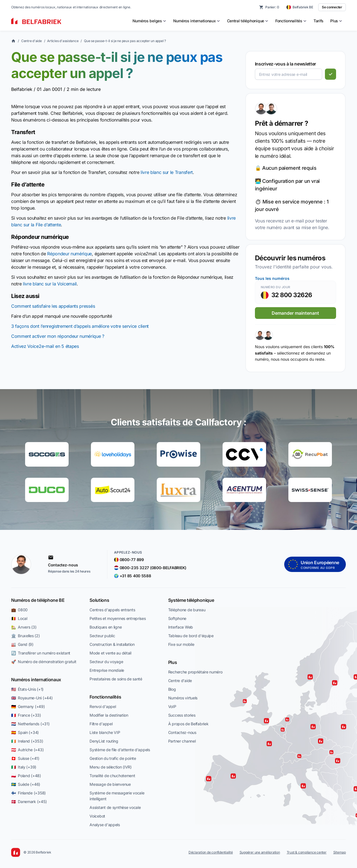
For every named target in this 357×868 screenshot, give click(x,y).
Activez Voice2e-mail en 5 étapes (45, 346)
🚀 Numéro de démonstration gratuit (44, 662)
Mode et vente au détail (110, 653)
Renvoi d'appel (103, 706)
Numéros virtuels (183, 698)
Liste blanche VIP (105, 732)
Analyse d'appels (105, 825)
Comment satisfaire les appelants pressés (53, 306)
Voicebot (97, 816)
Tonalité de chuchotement (112, 776)
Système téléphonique (191, 600)
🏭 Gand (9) (22, 644)
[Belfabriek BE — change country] (300, 7)
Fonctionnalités (105, 697)
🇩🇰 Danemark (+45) (29, 802)
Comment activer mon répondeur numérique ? (58, 336)
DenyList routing (104, 741)
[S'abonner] (331, 74)
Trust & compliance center (307, 852)
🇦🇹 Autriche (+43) (27, 750)
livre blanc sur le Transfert (167, 172)
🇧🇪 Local (19, 618)
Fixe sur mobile (181, 644)
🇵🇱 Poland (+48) (26, 776)
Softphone (177, 618)
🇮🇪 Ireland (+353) (27, 741)
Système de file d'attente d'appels (120, 750)
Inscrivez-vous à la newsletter (285, 64)
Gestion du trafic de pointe (113, 758)
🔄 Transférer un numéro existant (41, 653)
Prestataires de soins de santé (116, 679)
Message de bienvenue (110, 784)
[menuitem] (149, 21)
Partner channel (182, 741)
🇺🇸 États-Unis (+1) (27, 689)
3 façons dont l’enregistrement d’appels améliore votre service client (80, 326)
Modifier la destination (109, 715)
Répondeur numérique (69, 254)
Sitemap (340, 852)
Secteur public (102, 636)
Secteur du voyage (106, 662)
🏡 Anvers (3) (24, 627)
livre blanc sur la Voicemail (50, 284)
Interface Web (181, 627)
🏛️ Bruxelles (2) (26, 636)
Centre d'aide (32, 41)
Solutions (99, 600)
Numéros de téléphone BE (38, 600)
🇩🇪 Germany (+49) (28, 706)
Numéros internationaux (36, 680)
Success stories (182, 715)
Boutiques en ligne (106, 627)
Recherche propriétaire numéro (195, 672)
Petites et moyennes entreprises (118, 618)
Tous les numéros (272, 278)
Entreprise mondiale (107, 670)
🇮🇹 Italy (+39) (24, 767)
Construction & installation (112, 644)
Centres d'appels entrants (112, 610)
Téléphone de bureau (187, 610)
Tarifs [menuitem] (319, 21)
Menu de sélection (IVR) (111, 767)
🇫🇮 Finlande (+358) (28, 793)
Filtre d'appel (101, 724)
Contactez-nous (182, 732)
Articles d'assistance (63, 41)
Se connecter (332, 7)
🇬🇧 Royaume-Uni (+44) (32, 698)
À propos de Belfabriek (188, 724)
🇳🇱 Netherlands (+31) (30, 724)
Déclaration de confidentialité (211, 852)
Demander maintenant (295, 313)
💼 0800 (19, 610)
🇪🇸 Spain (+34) (25, 732)
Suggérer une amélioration (260, 852)
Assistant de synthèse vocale (115, 807)
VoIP (172, 706)
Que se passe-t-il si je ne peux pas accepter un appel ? (125, 41)
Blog (172, 689)
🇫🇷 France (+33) (26, 715)
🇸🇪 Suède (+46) (26, 784)
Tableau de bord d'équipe (191, 636)
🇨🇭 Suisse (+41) (25, 758)
